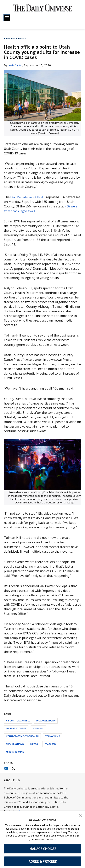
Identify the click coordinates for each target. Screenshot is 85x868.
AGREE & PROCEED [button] (43, 861)
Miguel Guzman (15, 752)
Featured (50, 744)
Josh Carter (16, 65)
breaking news (15, 744)
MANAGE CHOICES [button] (43, 849)
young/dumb (53, 736)
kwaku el (38, 728)
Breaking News (15, 39)
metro (34, 744)
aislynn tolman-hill (18, 721)
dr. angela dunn (46, 721)
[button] (81, 815)
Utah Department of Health (30, 197)
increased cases (16, 728)
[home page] (42, 10)
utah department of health (22, 736)
